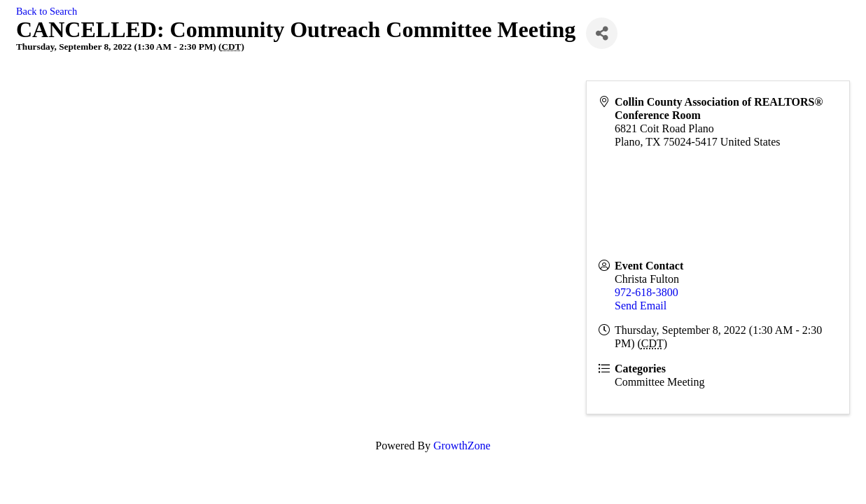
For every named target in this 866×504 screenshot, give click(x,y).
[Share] (602, 33)
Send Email (641, 306)
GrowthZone (462, 446)
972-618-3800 (647, 292)
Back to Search (47, 11)
